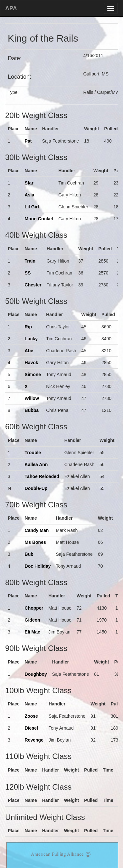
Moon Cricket (39, 219)
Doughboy (36, 674)
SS (28, 273)
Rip (28, 327)
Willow (32, 398)
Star (29, 183)
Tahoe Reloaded (42, 476)
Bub (29, 554)
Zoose (31, 716)
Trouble (33, 453)
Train (30, 261)
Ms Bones (35, 542)
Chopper (34, 608)
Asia (30, 195)
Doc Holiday (38, 566)
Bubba (32, 410)
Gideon (33, 620)
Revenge (34, 740)
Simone (33, 374)
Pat (28, 141)
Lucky (31, 339)
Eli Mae (33, 632)
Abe (29, 351)
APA (11, 8)
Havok (32, 363)
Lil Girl (32, 207)
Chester (33, 285)
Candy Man (37, 530)
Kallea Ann (36, 464)
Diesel (31, 728)
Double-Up (36, 488)
